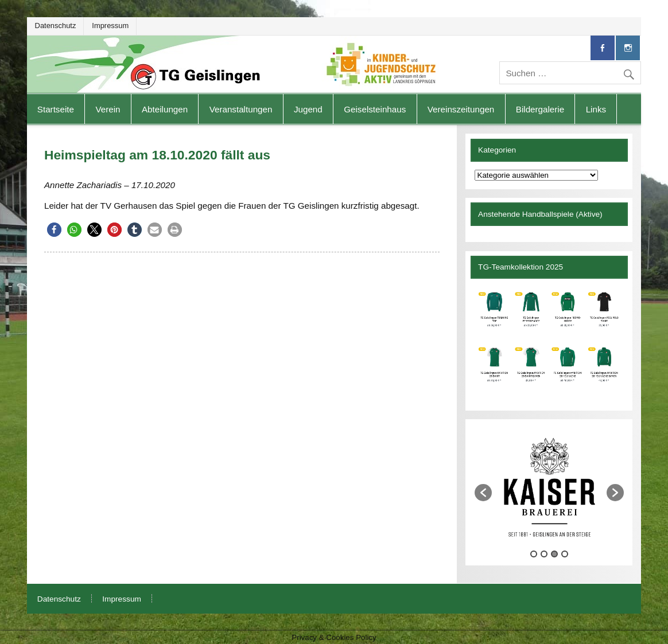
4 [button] (565, 554)
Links (596, 109)
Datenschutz (56, 26)
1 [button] (534, 554)
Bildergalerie (540, 109)
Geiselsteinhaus (375, 109)
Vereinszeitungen (461, 109)
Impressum (110, 26)
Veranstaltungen (241, 109)
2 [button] (544, 554)
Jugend (308, 109)
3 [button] (554, 554)
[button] (54, 230)
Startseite (56, 109)
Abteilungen (165, 109)
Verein (108, 109)
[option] (549, 487)
